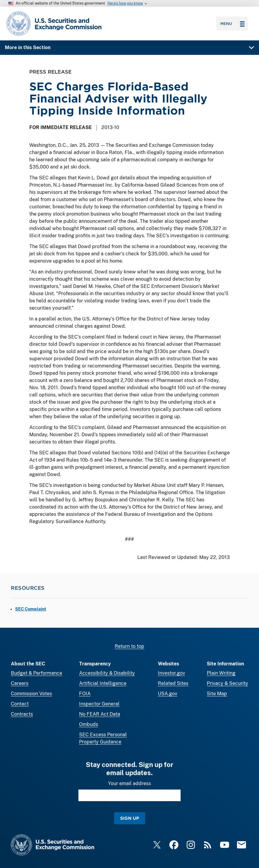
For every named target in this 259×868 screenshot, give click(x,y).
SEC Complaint (31, 609)
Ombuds (89, 724)
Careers (20, 683)
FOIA (85, 694)
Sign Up (130, 818)
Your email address (129, 783)
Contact (20, 704)
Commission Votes (31, 694)
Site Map (217, 694)
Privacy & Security (227, 683)
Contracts (22, 714)
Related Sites (173, 683)
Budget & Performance (37, 673)
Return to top (129, 646)
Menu (232, 24)
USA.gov (168, 694)
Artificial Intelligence (103, 683)
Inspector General (99, 704)
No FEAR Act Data (100, 714)
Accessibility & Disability (107, 673)
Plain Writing (221, 673)
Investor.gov (171, 673)
